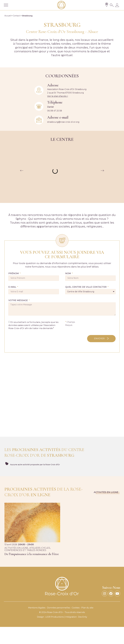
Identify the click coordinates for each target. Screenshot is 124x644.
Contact (16, 16)
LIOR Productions (54, 617)
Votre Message (18, 300)
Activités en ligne (106, 492)
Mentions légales (37, 608)
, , (28, 549)
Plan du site (87, 608)
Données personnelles (59, 608)
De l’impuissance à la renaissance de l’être (32, 554)
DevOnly (83, 617)
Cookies (76, 608)
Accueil (8, 16)
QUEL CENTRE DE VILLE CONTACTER (86, 287)
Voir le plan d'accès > (58, 96)
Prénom (14, 274)
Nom (68, 274)
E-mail (13, 287)
